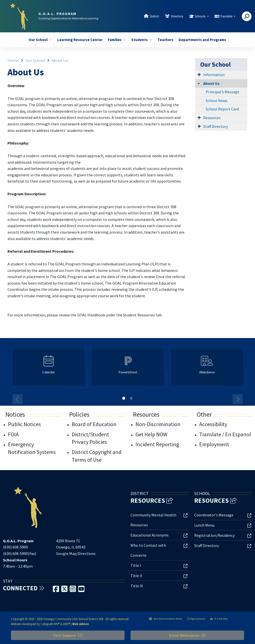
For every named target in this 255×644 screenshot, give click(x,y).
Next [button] (238, 399)
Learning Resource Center (79, 40)
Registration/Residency (214, 535)
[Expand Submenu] (199, 74)
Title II (136, 576)
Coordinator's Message (214, 515)
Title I (136, 565)
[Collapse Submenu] (199, 83)
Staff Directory (216, 126)
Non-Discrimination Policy (166, 619)
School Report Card (222, 109)
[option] (49, 369)
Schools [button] (200, 16)
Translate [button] (227, 16)
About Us (60, 60)
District (155, 16)
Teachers (165, 40)
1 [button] (124, 398)
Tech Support (68, 635)
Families (117, 40)
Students (142, 40)
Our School (40, 40)
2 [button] (131, 398)
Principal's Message (223, 92)
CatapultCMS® (50, 624)
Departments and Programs (201, 40)
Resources (212, 118)
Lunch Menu (204, 525)
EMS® (67, 624)
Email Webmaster (187, 635)
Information (214, 75)
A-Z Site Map (219, 619)
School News (217, 100)
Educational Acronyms (150, 535)
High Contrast (198, 619)
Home (13, 60)
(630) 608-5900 (15, 547)
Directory (177, 16)
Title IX (137, 586)
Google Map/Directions (76, 553)
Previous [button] (17, 399)
